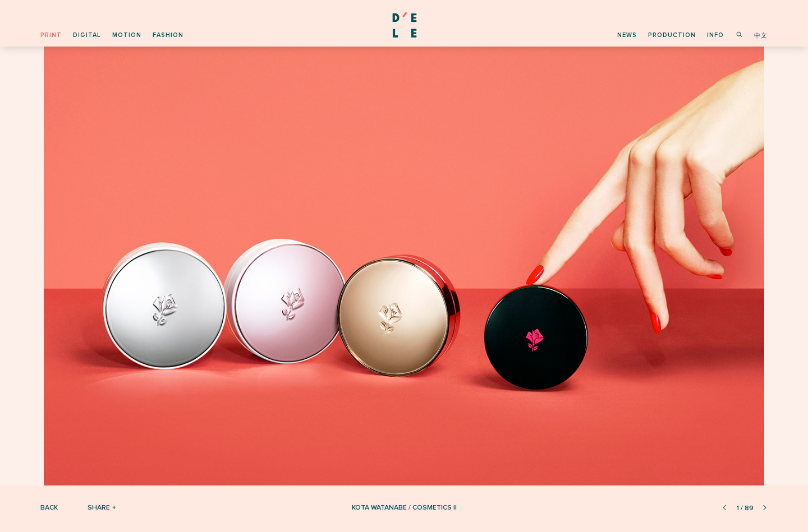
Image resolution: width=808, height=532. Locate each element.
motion (127, 35)
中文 (761, 36)
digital (87, 35)
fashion (168, 35)
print (51, 35)
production (672, 35)
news (627, 35)
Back (49, 508)
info (715, 35)
